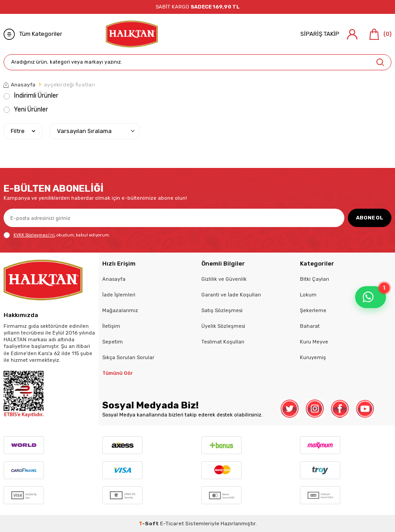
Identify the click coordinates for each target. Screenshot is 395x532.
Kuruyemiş (313, 357)
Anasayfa (20, 85)
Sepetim (113, 342)
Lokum (308, 295)
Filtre (23, 131)
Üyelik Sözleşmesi (223, 326)
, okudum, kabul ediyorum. (57, 235)
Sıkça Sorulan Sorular (128, 357)
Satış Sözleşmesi (222, 310)
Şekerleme (313, 310)
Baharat (310, 326)
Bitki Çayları (315, 279)
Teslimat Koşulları (223, 342)
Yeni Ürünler (26, 109)
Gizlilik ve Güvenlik (224, 279)
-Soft (149, 523)
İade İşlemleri (119, 295)
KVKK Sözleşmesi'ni (34, 235)
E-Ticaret (172, 523)
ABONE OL (370, 218)
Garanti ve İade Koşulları (231, 295)
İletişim (111, 326)
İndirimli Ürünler (31, 96)
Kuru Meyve (314, 342)
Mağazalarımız (120, 310)
